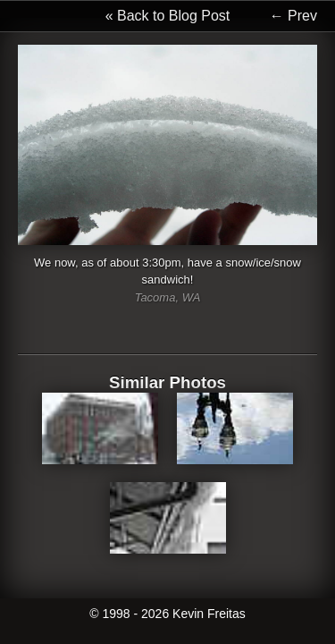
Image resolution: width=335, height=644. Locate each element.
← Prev (293, 16)
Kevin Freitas (209, 614)
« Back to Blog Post (168, 16)
